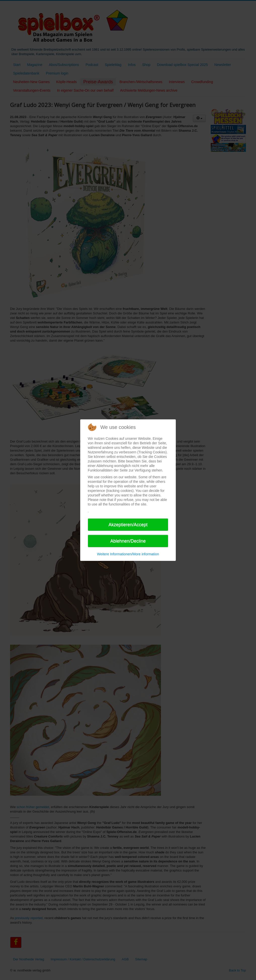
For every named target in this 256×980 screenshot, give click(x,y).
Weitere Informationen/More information (128, 554)
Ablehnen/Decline (128, 541)
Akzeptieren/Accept (128, 525)
